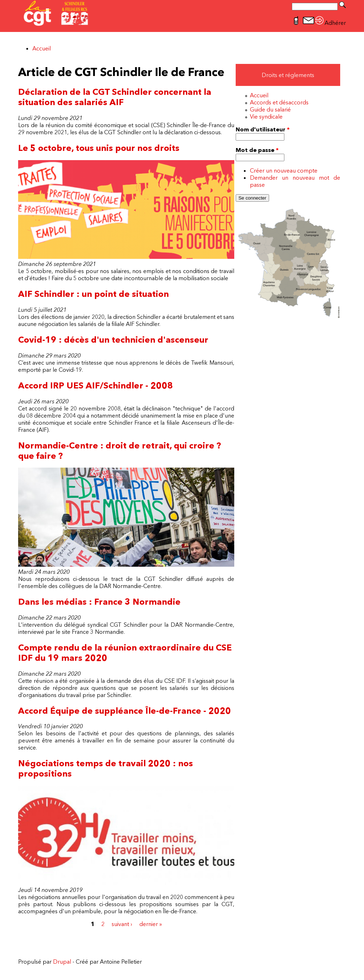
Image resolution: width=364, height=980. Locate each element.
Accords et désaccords (279, 102)
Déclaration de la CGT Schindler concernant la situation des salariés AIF (115, 97)
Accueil (42, 48)
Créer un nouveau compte (284, 170)
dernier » (151, 924)
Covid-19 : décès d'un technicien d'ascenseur (113, 340)
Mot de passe (257, 150)
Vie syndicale (266, 116)
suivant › (122, 924)
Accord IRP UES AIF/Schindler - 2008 (96, 385)
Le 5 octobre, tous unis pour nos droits (99, 148)
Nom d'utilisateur (263, 129)
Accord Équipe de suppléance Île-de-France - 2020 (125, 711)
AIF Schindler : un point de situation (93, 294)
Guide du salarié (270, 109)
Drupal (62, 962)
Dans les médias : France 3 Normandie (99, 602)
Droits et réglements (288, 75)
